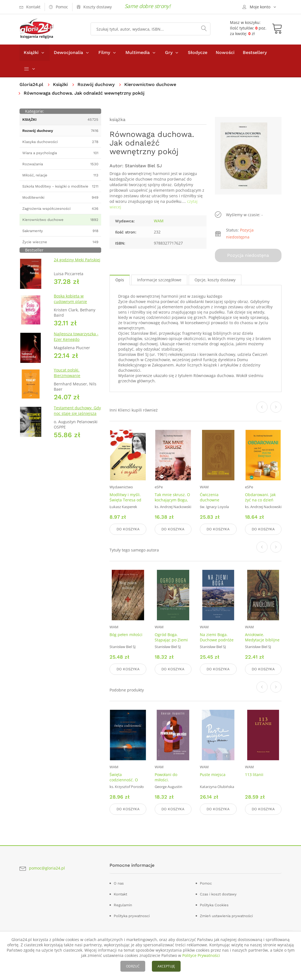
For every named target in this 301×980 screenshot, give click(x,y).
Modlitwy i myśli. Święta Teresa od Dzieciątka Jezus (125, 500)
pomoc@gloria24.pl (47, 868)
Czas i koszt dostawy (218, 894)
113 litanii (254, 775)
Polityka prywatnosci (132, 916)
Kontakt (120, 894)
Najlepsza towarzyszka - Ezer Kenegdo (76, 337)
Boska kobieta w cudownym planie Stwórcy (70, 301)
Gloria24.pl (31, 84)
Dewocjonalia (68, 52)
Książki (31, 52)
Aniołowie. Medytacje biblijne (262, 637)
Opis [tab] (120, 280)
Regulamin (123, 905)
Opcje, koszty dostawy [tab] (215, 280)
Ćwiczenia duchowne (210, 497)
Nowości (225, 52)
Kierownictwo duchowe (150, 84)
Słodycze (198, 52)
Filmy (104, 52)
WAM (159, 221)
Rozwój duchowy (96, 84)
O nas (119, 883)
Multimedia (138, 52)
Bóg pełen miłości (126, 635)
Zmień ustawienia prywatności (226, 916)
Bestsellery (255, 52)
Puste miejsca (213, 775)
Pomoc (206, 883)
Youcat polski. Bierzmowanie (67, 373)
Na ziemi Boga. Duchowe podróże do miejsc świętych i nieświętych (217, 642)
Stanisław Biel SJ (143, 166)
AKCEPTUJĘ (166, 966)
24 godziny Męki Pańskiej (77, 260)
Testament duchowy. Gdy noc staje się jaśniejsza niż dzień (77, 413)
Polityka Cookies (214, 905)
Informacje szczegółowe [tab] (159, 280)
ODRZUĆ (133, 966)
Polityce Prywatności (201, 955)
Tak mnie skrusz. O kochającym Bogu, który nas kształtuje (173, 500)
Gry (169, 52)
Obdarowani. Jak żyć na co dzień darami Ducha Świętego (260, 503)
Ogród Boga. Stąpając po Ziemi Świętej (171, 640)
